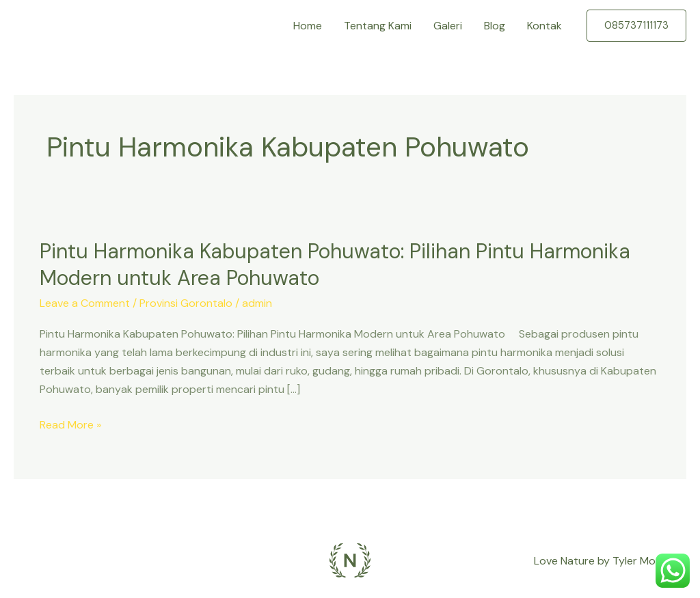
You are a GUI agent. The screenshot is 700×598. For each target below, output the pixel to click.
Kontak (544, 26)
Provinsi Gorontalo (186, 303)
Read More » (70, 425)
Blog (495, 26)
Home (308, 26)
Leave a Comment (85, 303)
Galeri (448, 26)
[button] (636, 26)
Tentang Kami (378, 26)
